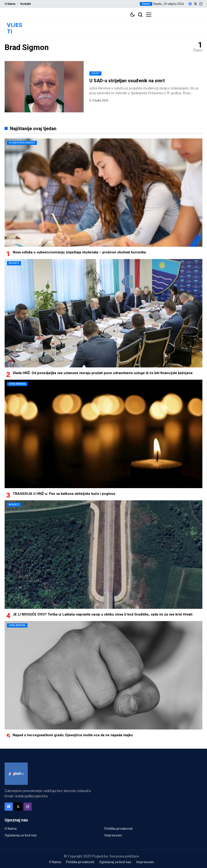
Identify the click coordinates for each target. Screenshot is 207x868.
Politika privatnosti (119, 829)
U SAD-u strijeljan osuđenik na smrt (127, 81)
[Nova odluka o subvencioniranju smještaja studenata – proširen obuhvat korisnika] (103, 193)
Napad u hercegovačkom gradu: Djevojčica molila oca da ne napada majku (73, 735)
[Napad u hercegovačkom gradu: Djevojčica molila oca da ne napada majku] (103, 675)
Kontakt (26, 4)
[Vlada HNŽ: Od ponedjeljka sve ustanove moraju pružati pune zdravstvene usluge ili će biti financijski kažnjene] (103, 313)
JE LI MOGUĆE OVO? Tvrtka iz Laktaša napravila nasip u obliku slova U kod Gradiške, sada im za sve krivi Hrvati (103, 614)
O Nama (10, 4)
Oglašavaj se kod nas (21, 835)
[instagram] (201, 4)
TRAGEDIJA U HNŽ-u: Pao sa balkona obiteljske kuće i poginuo (64, 494)
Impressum (113, 835)
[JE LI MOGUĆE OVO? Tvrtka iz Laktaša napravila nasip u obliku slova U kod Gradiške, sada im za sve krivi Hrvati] (103, 555)
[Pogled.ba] (16, 774)
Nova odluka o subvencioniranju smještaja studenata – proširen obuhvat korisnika (79, 252)
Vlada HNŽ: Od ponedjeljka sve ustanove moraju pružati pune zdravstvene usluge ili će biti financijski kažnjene (103, 373)
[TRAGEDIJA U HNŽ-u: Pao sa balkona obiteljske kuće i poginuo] (103, 434)
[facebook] (190, 4)
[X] (195, 4)
